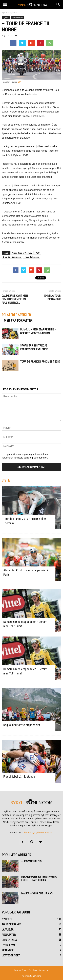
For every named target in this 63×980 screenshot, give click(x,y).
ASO (38, 253)
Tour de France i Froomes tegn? (40, 362)
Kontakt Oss (20, 970)
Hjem (4, 12)
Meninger (8, 950)
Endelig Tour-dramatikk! (53, 298)
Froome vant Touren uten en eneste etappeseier (39, 879)
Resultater (9, 935)
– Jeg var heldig (31, 861)
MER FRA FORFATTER (18, 321)
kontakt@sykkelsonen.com (39, 832)
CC (19, 82)
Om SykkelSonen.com (39, 970)
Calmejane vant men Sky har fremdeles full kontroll (15, 299)
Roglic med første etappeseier (22, 725)
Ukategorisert (11, 956)
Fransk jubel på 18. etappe (19, 776)
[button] (58, 5)
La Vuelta (8, 930)
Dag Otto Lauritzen (12, 257)
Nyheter (14, 12)
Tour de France (18, 18)
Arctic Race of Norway (22, 253)
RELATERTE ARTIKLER (16, 315)
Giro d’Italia (9, 940)
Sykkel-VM (8, 945)
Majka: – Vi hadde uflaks (37, 893)
